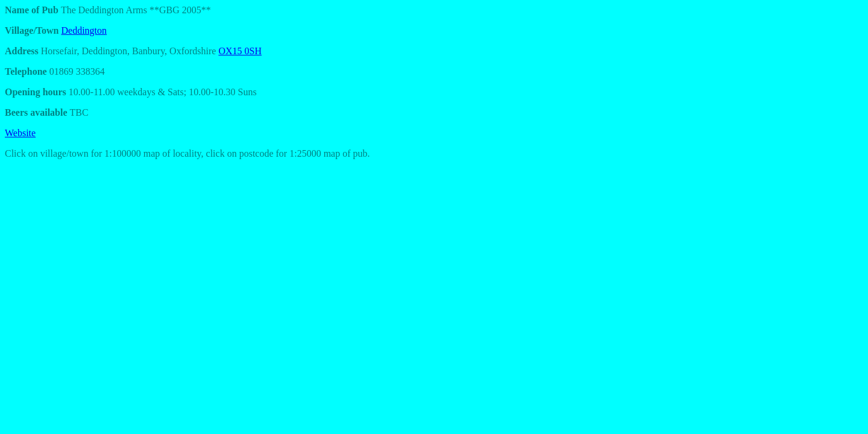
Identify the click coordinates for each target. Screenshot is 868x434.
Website (20, 133)
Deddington (84, 30)
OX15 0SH (240, 51)
